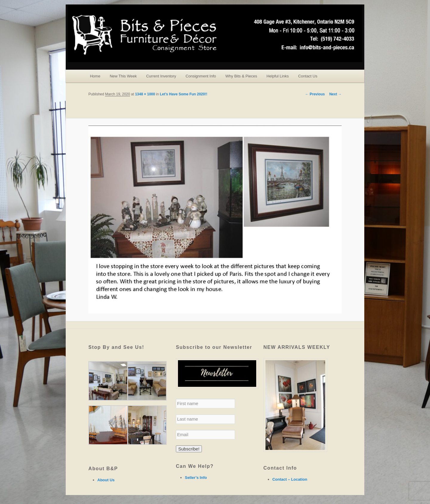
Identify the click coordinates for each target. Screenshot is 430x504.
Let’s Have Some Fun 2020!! (183, 94)
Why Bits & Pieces (241, 76)
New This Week (123, 76)
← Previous (315, 94)
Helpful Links (277, 76)
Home (95, 76)
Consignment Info (201, 76)
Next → (335, 94)
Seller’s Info (196, 478)
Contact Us (308, 76)
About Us (106, 480)
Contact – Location (290, 479)
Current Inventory (161, 76)
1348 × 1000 (145, 94)
